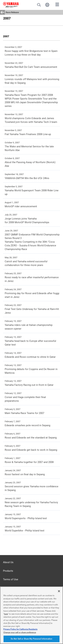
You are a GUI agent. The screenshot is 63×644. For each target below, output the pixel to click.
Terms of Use (11, 579)
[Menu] (57, 4)
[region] (32, 615)
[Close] (59, 591)
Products (8, 571)
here (6, 614)
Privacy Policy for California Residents (20, 629)
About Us (8, 562)
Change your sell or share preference (20, 632)
